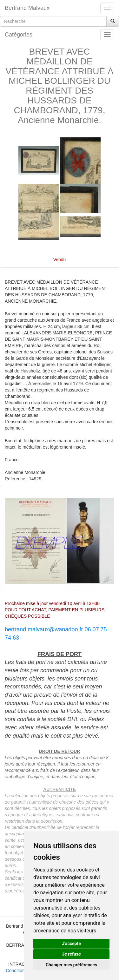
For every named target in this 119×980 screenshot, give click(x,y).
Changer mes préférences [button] (71, 965)
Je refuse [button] (71, 954)
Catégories (19, 35)
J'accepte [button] (71, 944)
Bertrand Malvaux (27, 8)
